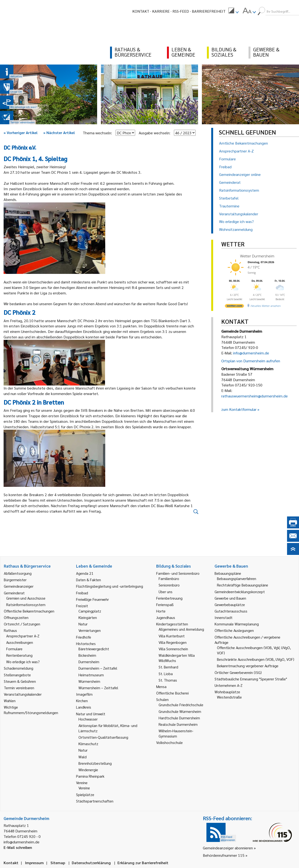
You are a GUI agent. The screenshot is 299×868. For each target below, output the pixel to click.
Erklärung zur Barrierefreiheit (143, 863)
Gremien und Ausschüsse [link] (26, 598)
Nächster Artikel (59, 133)
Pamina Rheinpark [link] (90, 776)
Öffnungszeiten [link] (16, 617)
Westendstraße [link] (229, 697)
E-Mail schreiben (18, 847)
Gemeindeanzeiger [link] (19, 586)
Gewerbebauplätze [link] (230, 605)
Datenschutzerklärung (91, 863)
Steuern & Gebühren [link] (20, 681)
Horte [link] (161, 611)
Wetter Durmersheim (257, 256)
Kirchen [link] (82, 701)
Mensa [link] (161, 686)
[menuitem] (233, 11)
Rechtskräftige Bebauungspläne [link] (243, 585)
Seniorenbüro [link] (169, 585)
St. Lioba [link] (166, 674)
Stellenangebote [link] (17, 675)
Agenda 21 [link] (85, 573)
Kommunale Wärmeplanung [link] (237, 624)
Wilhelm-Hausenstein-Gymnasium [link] (176, 733)
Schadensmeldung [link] (19, 668)
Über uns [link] (166, 592)
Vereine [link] (84, 788)
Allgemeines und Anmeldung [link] (181, 629)
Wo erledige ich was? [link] (23, 662)
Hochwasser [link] (88, 719)
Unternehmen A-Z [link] (229, 685)
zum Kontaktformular (239, 409)
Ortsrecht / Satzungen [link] (22, 624)
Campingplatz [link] (90, 611)
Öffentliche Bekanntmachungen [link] (29, 611)
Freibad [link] (82, 593)
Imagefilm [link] (84, 694)
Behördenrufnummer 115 (224, 855)
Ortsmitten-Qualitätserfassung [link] (103, 737)
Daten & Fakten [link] (89, 580)
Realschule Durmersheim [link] (178, 724)
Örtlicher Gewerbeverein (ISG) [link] (238, 672)
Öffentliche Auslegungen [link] (234, 630)
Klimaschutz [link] (88, 744)
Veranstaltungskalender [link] (23, 694)
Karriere (161, 11)
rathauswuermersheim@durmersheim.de (255, 396)
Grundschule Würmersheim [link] (180, 711)
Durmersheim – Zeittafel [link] (98, 668)
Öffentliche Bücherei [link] (172, 693)
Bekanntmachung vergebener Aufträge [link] (248, 666)
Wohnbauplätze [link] (227, 692)
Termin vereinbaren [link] (19, 688)
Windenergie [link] (88, 770)
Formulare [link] (14, 649)
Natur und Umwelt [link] (91, 714)
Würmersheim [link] (89, 681)
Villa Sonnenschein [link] (173, 649)
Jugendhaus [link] (166, 617)
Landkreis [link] (84, 707)
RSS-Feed (181, 11)
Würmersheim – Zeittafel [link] (98, 688)
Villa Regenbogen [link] (173, 642)
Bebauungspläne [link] (228, 573)
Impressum (34, 863)
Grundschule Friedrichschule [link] (181, 705)
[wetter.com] (234, 307)
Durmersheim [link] (89, 662)
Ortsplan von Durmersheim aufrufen (251, 361)
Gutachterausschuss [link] (231, 611)
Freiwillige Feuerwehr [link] (92, 599)
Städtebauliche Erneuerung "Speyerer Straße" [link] (251, 679)
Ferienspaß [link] (165, 605)
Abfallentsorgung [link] (18, 573)
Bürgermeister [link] (15, 580)
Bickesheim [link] (87, 655)
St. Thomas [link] (168, 680)
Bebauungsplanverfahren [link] (237, 578)
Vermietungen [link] (90, 630)
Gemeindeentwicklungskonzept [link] (240, 592)
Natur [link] (83, 624)
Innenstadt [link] (224, 617)
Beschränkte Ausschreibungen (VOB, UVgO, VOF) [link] (256, 659)
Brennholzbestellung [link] (95, 763)
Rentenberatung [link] (19, 655)
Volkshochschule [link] (169, 742)
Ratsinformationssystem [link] (26, 605)
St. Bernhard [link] (168, 667)
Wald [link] (83, 757)
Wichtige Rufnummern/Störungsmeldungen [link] (31, 710)
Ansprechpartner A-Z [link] (23, 636)
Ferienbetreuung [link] (169, 598)
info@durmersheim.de (251, 353)
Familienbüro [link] (169, 578)
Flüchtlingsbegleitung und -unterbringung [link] (110, 586)
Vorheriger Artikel (21, 133)
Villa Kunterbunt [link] (172, 636)
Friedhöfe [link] (84, 637)
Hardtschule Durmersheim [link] (179, 718)
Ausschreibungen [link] (20, 642)
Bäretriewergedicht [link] (94, 649)
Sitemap (58, 863)
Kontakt (141, 11)
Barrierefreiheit (209, 11)
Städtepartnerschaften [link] (95, 801)
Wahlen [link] (10, 701)
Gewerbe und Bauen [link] (230, 598)
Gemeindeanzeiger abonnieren (228, 848)
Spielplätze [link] (85, 795)
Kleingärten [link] (88, 617)
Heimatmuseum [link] (91, 675)
